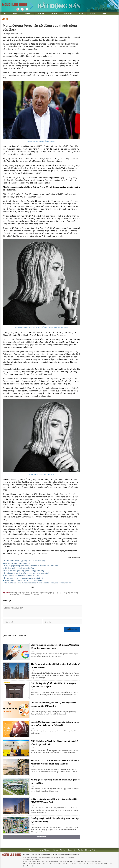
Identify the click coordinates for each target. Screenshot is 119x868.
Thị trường (27, 13)
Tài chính (54, 13)
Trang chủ (32, 850)
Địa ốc (5, 19)
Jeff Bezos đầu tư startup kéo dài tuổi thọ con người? (23, 580)
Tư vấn (81, 13)
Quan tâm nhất (9, 636)
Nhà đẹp (41, 13)
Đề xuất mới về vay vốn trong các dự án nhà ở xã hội (24, 578)
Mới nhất (22, 636)
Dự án (15, 13)
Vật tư (104, 13)
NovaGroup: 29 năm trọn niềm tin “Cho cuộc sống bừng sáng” (27, 573)
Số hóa (92, 13)
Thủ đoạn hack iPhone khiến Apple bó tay (19, 568)
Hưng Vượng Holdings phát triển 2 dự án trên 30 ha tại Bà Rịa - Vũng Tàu (31, 566)
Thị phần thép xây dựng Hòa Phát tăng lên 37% (22, 576)
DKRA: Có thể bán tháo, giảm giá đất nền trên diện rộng (25, 561)
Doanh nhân (68, 13)
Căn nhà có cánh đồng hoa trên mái (17, 563)
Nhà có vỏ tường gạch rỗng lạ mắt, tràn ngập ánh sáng (24, 571)
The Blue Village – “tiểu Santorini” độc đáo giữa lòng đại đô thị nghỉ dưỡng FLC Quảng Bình (38, 583)
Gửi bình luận (72, 629)
